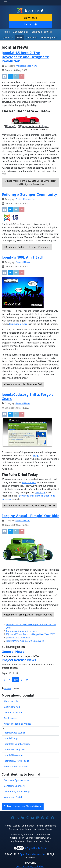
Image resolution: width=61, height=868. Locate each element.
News (19, 38)
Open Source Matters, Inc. (33, 854)
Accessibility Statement (22, 834)
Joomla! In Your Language (17, 744)
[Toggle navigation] (5, 3)
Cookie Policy (17, 838)
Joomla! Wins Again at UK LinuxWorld (25, 641)
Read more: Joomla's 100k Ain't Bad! (23, 384)
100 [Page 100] (16, 680)
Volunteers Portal (13, 797)
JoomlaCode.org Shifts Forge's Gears (28, 396)
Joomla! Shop (11, 738)
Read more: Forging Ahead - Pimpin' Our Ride (28, 615)
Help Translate (17, 841)
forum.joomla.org (18, 324)
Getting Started (12, 707)
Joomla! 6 (8, 38)
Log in (48, 841)
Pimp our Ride (29, 482)
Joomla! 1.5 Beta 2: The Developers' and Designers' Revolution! (25, 57)
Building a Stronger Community (29, 194)
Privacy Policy (43, 834)
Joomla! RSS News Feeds (16, 761)
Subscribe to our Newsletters (23, 806)
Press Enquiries (49, 38)
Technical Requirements (16, 766)
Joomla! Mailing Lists (15, 750)
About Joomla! (21, 32)
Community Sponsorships (17, 791)
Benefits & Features (42, 32)
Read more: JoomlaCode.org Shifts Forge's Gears (29, 505)
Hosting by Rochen (30, 866)
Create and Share (13, 712)
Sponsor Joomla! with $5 (38, 838)
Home (7, 32)
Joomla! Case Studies (15, 733)
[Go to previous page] (10, 680)
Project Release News (26, 66)
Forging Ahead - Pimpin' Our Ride (31, 516)
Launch (31, 24)
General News (23, 262)
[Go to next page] (22, 680)
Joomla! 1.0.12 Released (18, 638)
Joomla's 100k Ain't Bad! (22, 257)
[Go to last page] (27, 680)
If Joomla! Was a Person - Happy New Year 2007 (30, 634)
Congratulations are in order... (21, 631)
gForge (35, 456)
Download (30, 18)
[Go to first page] (5, 680)
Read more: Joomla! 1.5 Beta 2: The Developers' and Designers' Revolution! (31, 182)
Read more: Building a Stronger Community (27, 247)
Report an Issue (35, 841)
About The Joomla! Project (17, 724)
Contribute (32, 38)
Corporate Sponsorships (16, 780)
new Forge (40, 492)
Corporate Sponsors (14, 786)
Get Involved (11, 718)
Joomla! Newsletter (14, 755)
